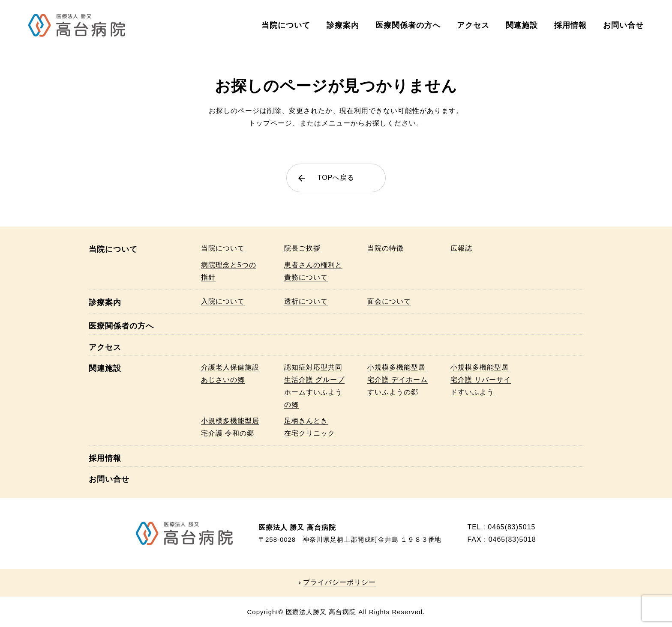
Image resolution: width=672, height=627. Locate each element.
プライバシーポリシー (339, 582)
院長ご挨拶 (302, 248)
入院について (223, 301)
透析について (306, 301)
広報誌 (461, 248)
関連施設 (522, 25)
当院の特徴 (385, 248)
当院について (286, 25)
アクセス (473, 25)
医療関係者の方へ (408, 25)
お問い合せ (623, 25)
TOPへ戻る (325, 178)
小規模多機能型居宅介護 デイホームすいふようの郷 (397, 380)
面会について (389, 301)
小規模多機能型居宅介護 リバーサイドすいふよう (481, 380)
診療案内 (343, 25)
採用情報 (570, 25)
